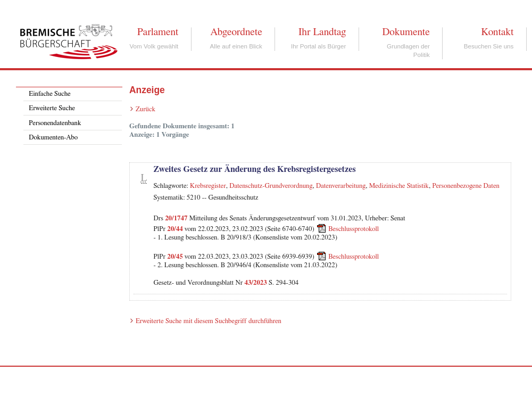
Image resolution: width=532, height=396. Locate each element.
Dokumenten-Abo (53, 138)
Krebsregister (208, 186)
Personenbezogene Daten (466, 186)
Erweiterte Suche (52, 108)
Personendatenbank (55, 123)
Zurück (146, 109)
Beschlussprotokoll (354, 229)
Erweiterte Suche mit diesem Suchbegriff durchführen (209, 321)
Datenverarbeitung (341, 186)
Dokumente (406, 32)
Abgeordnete (236, 32)
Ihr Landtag (322, 32)
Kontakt (497, 32)
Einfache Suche (49, 94)
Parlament (158, 32)
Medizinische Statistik (399, 186)
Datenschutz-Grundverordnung (271, 186)
